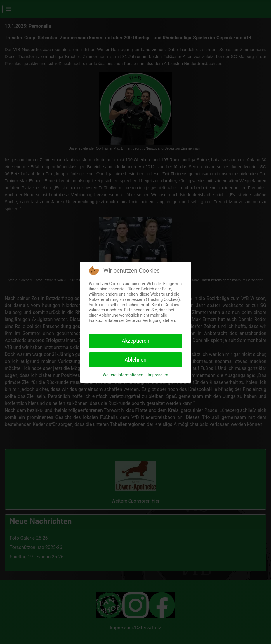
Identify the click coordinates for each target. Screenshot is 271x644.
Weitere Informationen (123, 375)
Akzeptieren (136, 341)
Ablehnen (135, 360)
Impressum (158, 375)
